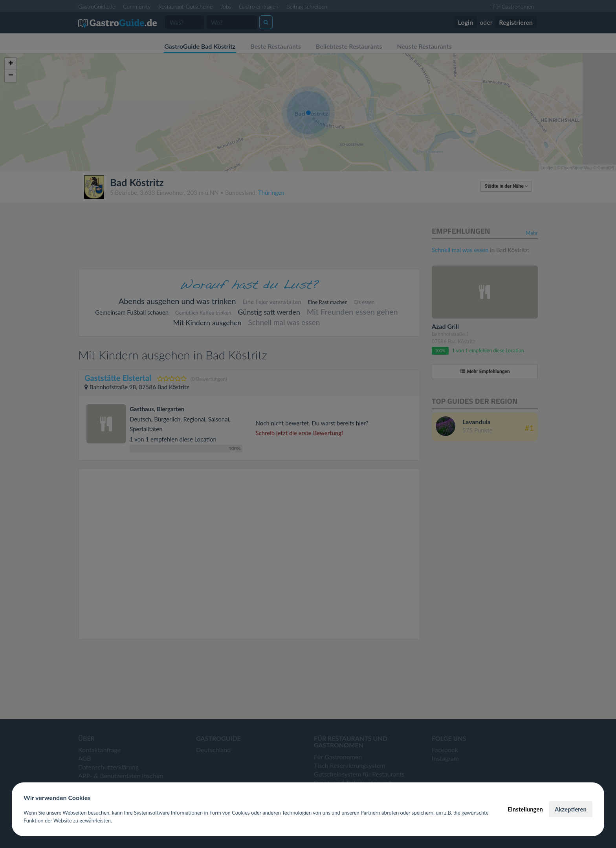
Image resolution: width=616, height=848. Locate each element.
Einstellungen (525, 809)
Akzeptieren (571, 809)
